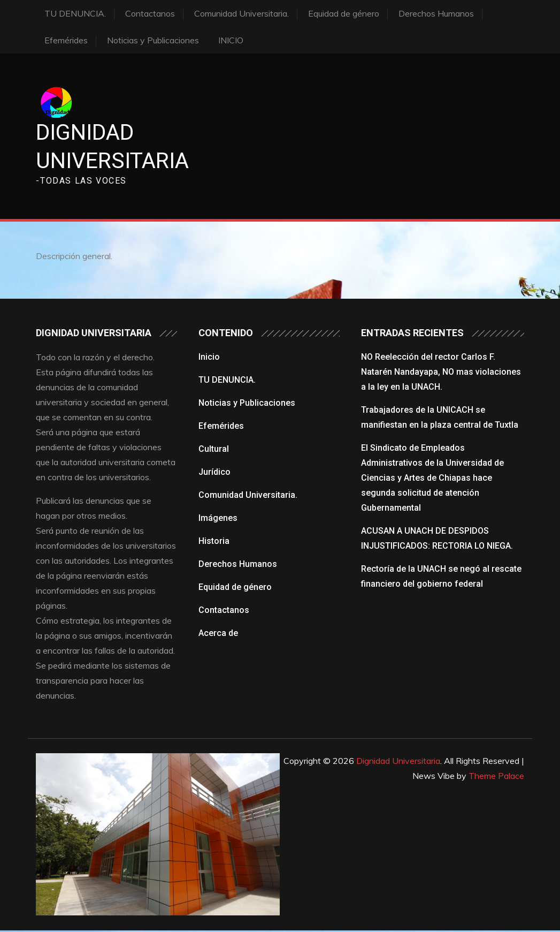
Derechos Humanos (436, 13)
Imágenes (218, 519)
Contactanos (150, 13)
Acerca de (218, 634)
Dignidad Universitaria (398, 762)
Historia (214, 542)
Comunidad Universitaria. (241, 13)
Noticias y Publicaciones (153, 40)
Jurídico (214, 473)
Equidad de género (344, 13)
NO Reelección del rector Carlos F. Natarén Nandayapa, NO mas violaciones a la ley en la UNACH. (441, 373)
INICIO (231, 40)
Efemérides (66, 40)
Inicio (209, 358)
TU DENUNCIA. (75, 13)
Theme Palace (496, 777)
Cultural (214, 450)
